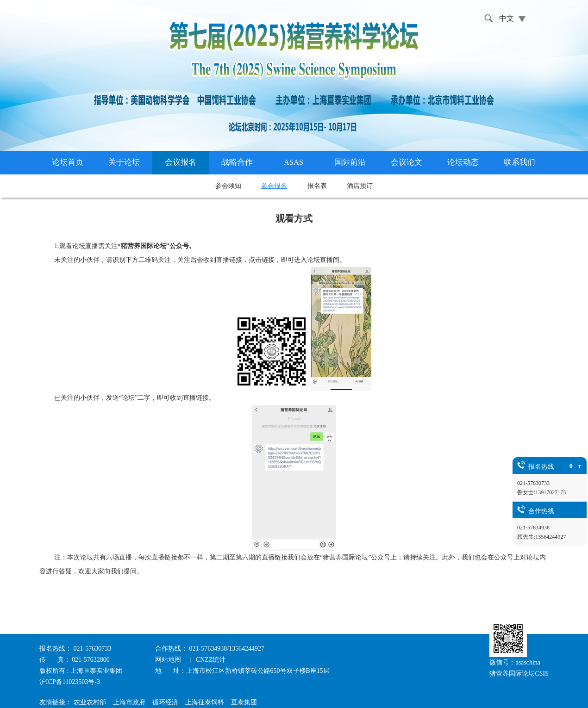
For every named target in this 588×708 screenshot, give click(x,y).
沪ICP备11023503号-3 (70, 682)
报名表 (317, 186)
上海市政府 (129, 702)
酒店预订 (360, 186)
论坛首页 (68, 162)
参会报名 (274, 186)
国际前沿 (350, 162)
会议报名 (181, 162)
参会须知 (228, 186)
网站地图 (169, 660)
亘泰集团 (244, 702)
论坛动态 (463, 162)
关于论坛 (124, 162)
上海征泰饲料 (205, 702)
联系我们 (519, 162)
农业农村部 (90, 702)
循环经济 (165, 702)
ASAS (294, 162)
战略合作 (237, 162)
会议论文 (407, 162)
